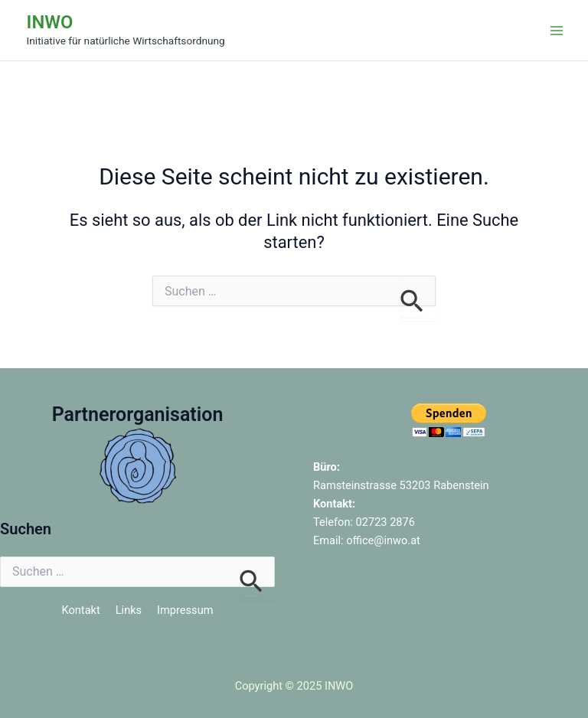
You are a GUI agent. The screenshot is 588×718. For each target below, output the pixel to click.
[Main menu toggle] (557, 31)
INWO (50, 22)
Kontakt (81, 610)
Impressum (185, 610)
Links (129, 610)
